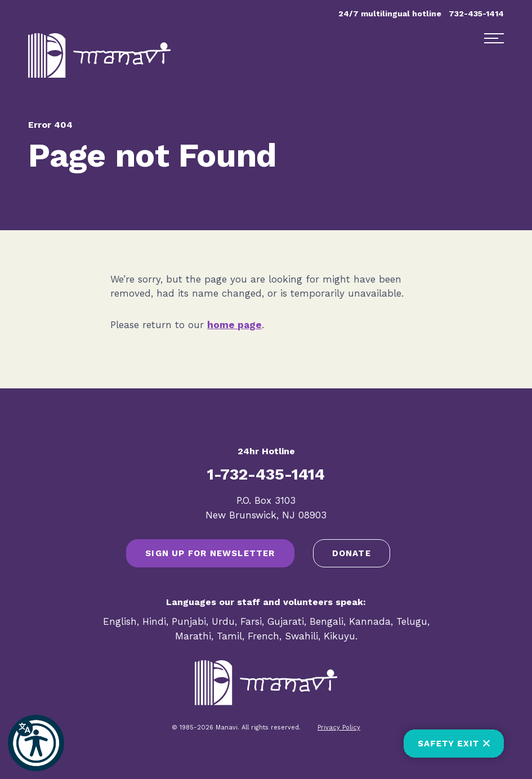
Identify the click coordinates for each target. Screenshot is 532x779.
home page (234, 325)
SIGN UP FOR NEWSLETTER (210, 553)
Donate (352, 553)
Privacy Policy (339, 727)
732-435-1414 (476, 14)
